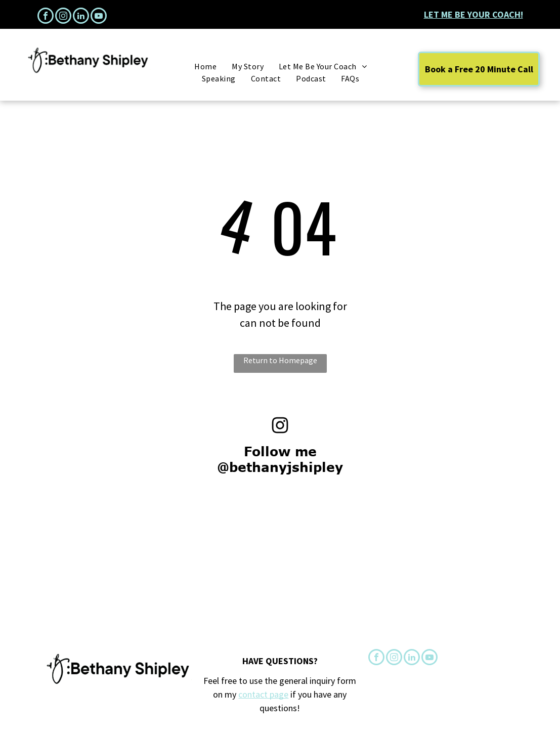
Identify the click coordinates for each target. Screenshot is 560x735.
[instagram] (63, 17)
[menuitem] (205, 66)
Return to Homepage (280, 360)
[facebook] (46, 17)
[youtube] (99, 17)
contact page (263, 694)
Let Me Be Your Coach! (473, 14)
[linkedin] (81, 17)
